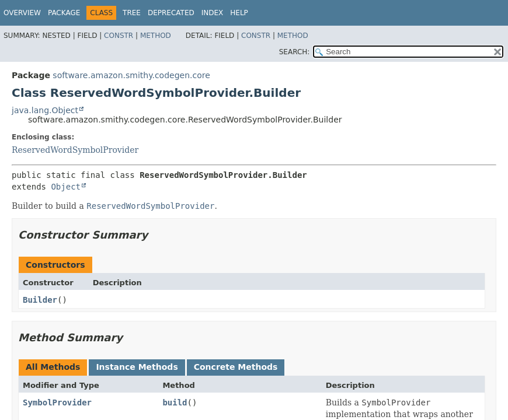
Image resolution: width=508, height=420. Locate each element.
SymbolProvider (57, 402)
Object (66, 187)
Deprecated (171, 13)
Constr (119, 36)
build (175, 402)
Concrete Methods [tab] (236, 367)
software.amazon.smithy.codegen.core (131, 75)
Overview (22, 13)
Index (213, 13)
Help (239, 13)
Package (64, 13)
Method (156, 36)
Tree (132, 13)
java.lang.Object (45, 110)
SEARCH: (295, 52)
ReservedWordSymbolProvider (75, 150)
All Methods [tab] (53, 367)
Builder (40, 300)
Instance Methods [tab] (137, 367)
